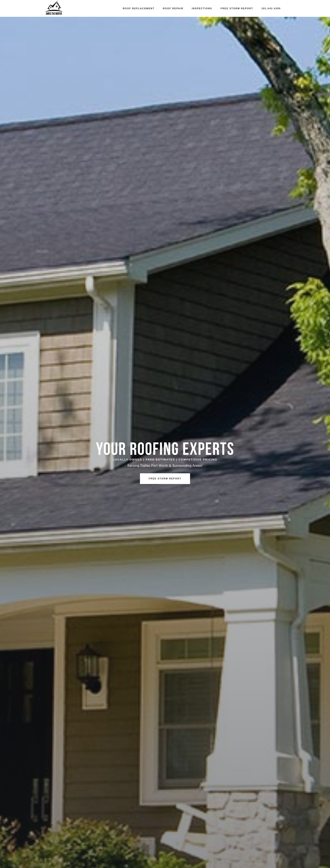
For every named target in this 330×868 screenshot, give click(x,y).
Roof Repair (173, 8)
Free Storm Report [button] (165, 479)
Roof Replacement (139, 8)
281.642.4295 (271, 8)
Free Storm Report (237, 8)
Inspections (202, 8)
